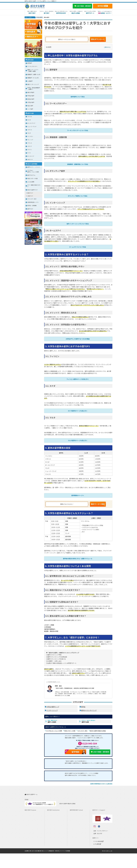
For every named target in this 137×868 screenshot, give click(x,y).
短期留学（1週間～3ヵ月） (34, 75)
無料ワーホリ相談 (100, 499)
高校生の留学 (31, 99)
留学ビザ (96, 817)
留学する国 (89, 716)
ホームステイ (29, 820)
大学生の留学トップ (53, 701)
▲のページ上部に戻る (101, 779)
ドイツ (29, 153)
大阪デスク (30, 196)
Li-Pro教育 (97, 859)
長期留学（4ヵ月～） (31, 809)
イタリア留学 (52, 836)
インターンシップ (52, 705)
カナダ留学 (51, 809)
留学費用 (96, 809)
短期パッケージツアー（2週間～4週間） (33, 71)
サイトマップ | (67, 865)
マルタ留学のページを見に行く (78, 436)
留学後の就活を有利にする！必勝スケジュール (78, 553)
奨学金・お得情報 (32, 206)
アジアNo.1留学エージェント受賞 (33, 171)
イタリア (30, 147)
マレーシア (30, 140)
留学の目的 (30, 60)
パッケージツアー (30, 828)
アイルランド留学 (53, 820)
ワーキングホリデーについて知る (78, 130)
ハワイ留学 (51, 828)
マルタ (29, 133)
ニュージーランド (32, 127)
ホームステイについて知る (78, 244)
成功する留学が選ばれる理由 (98, 726)
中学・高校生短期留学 (31, 831)
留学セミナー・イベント (34, 167)
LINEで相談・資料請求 (100, 747)
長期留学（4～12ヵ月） (33, 78)
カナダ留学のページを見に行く (78, 407)
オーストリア (31, 157)
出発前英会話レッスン (33, 203)
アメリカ (30, 117)
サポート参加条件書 (98, 825)
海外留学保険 (97, 814)
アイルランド (74, 820)
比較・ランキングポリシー (99, 845)
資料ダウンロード (100, 39)
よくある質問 (31, 182)
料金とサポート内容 (70, 726)
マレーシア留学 (52, 831)
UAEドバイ (30, 160)
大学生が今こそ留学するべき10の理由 (78, 336)
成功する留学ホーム (31, 789)
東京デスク (30, 193)
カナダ (29, 120)
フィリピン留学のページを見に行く (78, 376)
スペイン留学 (52, 839)
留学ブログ (30, 209)
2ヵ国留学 (30, 81)
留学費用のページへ (78, 491)
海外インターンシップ (33, 85)
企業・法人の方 (96, 848)
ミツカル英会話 (98, 856)
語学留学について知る (78, 96)
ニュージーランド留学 (54, 814)
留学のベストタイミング (89, 705)
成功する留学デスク (32, 190)
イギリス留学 (52, 817)
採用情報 (73, 865)
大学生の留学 (31, 103)
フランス (30, 143)
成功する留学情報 (32, 164)
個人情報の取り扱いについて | (44, 865)
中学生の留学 (31, 96)
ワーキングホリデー (32, 67)
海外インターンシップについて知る (78, 222)
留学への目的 (52, 716)
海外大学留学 (31, 93)
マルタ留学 (51, 823)
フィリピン (30, 137)
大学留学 (28, 842)
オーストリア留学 (53, 844)
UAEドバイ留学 (52, 847)
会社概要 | (27, 865)
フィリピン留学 (52, 825)
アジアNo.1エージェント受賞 (54, 726)
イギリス (30, 130)
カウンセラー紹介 (83, 726)
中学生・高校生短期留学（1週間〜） (34, 89)
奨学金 (83, 701)
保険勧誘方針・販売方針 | (57, 865)
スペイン (30, 150)
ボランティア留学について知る (78, 194)
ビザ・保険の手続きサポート (34, 186)
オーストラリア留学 (53, 812)
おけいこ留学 (29, 825)
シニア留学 (30, 109)
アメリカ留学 (52, 806)
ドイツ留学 (51, 842)
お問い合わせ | (33, 865)
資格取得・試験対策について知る (78, 163)
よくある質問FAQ (98, 823)
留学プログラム (31, 176)
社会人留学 (30, 106)
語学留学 (30, 63)
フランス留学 (52, 833)
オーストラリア (31, 124)
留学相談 (103, 6)
